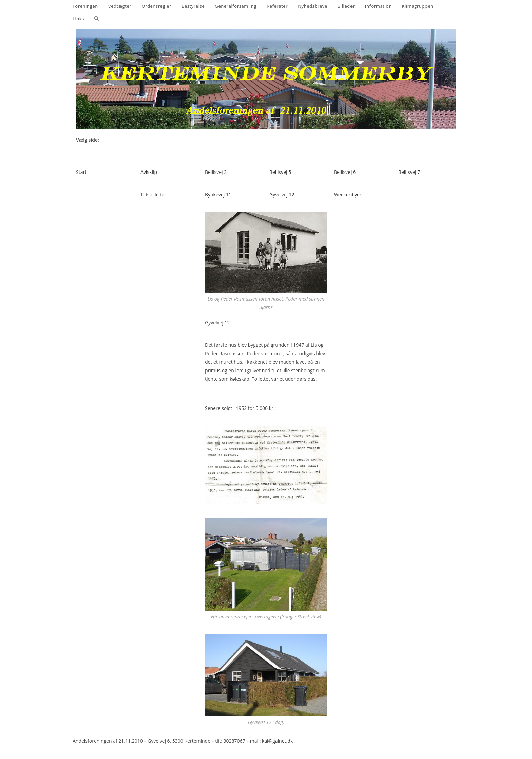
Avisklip (149, 172)
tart (83, 172)
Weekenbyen (348, 194)
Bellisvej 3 (216, 172)
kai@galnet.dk (277, 741)
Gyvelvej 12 (282, 194)
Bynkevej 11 (218, 194)
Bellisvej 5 (280, 172)
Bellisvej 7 (409, 172)
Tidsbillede (152, 194)
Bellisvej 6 (345, 172)
